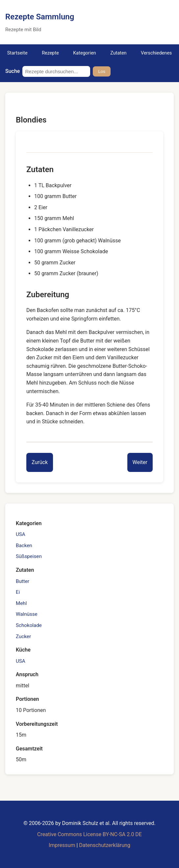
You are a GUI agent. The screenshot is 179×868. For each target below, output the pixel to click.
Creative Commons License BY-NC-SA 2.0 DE (89, 834)
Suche (13, 71)
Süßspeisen (29, 556)
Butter (23, 581)
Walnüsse (27, 614)
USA (21, 534)
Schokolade (29, 625)
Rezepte (50, 53)
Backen (24, 545)
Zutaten (118, 53)
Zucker (23, 636)
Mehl (21, 603)
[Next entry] (140, 462)
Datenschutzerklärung (105, 845)
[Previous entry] (40, 462)
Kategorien (84, 53)
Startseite (17, 53)
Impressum (62, 845)
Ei (18, 592)
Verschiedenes (156, 53)
